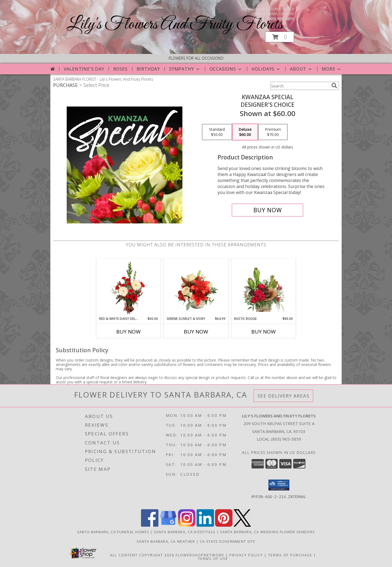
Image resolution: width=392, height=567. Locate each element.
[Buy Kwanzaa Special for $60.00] (267, 210)
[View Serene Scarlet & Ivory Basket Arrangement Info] (196, 287)
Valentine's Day (84, 69)
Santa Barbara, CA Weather (166, 541)
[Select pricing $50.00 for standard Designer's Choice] (217, 132)
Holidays (266, 69)
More (332, 69)
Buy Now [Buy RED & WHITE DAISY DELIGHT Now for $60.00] (128, 332)
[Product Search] (300, 86)
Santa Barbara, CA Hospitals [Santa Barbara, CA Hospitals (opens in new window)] (185, 532)
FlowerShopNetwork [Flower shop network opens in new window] (200, 555)
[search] (334, 86)
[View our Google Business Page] (168, 525)
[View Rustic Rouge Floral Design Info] (264, 287)
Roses (120, 69)
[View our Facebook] (150, 525)
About (301, 69)
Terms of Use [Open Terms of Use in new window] (213, 559)
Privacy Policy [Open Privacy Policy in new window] (246, 555)
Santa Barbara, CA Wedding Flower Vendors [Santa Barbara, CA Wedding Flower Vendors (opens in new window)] (267, 532)
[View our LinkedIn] (205, 525)
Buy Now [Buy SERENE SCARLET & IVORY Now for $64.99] (196, 332)
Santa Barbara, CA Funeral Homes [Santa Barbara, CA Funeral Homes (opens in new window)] (113, 532)
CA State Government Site (228, 541)
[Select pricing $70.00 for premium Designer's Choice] (273, 132)
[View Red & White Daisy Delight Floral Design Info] (129, 287)
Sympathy (185, 69)
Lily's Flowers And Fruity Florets (175, 25)
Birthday (148, 69)
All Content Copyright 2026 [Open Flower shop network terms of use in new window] (142, 555)
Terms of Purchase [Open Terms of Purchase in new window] (290, 555)
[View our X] (242, 525)
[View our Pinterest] (224, 525)
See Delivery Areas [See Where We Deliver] (284, 396)
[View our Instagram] (187, 525)
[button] (280, 37)
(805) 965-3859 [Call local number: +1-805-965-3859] (281, 19)
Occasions (226, 69)
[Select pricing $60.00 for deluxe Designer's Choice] (245, 132)
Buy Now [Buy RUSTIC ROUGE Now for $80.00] (264, 332)
